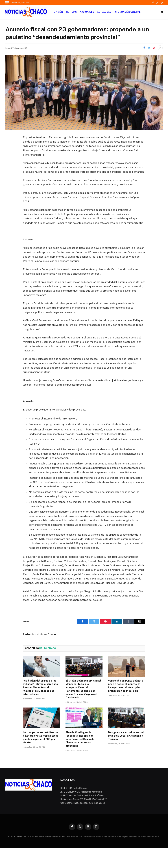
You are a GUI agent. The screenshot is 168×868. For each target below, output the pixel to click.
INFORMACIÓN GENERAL (127, 12)
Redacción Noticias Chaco (39, 634)
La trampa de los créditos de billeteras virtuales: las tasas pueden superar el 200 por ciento (41, 737)
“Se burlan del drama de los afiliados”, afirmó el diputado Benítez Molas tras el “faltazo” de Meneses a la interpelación (40, 687)
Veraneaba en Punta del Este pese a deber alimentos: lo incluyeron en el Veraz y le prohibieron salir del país (126, 686)
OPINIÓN (58, 12)
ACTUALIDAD (104, 12)
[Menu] (7, 3)
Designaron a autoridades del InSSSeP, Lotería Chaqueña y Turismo (126, 736)
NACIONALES (87, 12)
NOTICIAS (71, 12)
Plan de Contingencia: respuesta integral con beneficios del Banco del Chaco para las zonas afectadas (80, 739)
